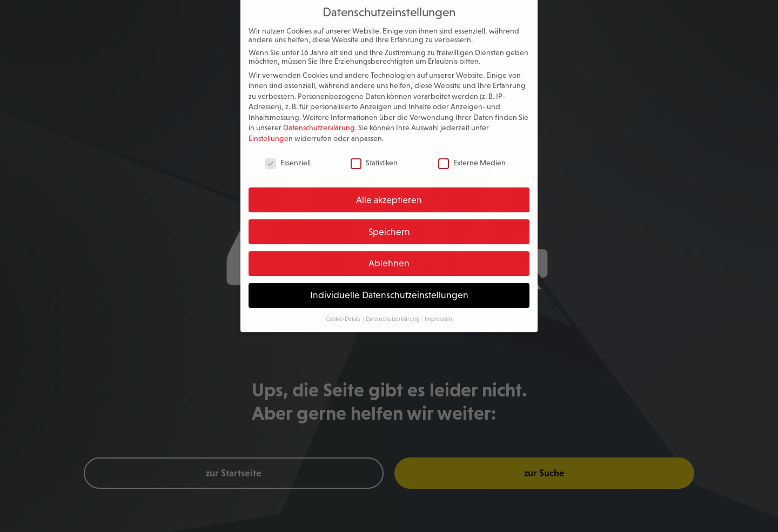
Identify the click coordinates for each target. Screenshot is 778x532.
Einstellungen (271, 131)
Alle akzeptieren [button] (389, 193)
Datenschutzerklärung (319, 121)
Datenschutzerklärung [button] (393, 312)
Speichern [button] (389, 225)
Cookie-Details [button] (344, 312)
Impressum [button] (438, 312)
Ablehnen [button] (389, 257)
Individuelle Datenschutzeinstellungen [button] (389, 288)
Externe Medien (472, 156)
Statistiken (374, 156)
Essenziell (288, 156)
